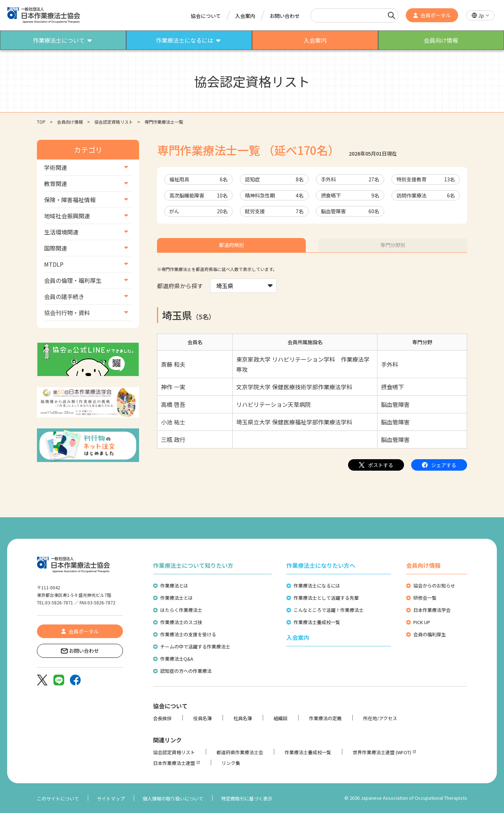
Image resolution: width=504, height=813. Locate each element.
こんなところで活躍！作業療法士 (329, 610)
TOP (41, 122)
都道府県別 (232, 245)
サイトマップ (111, 798)
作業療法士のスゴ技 (181, 622)
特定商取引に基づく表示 (247, 798)
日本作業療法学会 (432, 610)
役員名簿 (203, 718)
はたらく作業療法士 (181, 610)
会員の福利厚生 (430, 634)
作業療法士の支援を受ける (188, 634)
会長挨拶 (162, 718)
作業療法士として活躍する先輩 (326, 598)
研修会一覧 (425, 598)
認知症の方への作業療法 (186, 671)
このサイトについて (58, 798)
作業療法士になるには (317, 586)
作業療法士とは (177, 598)
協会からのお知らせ (434, 586)
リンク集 (231, 763)
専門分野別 (393, 245)
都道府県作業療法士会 (240, 752)
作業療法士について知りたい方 (193, 565)
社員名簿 (243, 718)
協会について (206, 16)
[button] (480, 16)
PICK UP (422, 622)
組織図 (280, 718)
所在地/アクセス (380, 718)
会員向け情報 (70, 122)
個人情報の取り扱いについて (173, 798)
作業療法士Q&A (177, 659)
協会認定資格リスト (114, 122)
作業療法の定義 (325, 718)
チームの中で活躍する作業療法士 (195, 646)
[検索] (391, 15)
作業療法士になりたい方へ (321, 565)
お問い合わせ (285, 16)
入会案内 (245, 16)
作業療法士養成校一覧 (317, 622)
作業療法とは (174, 586)
